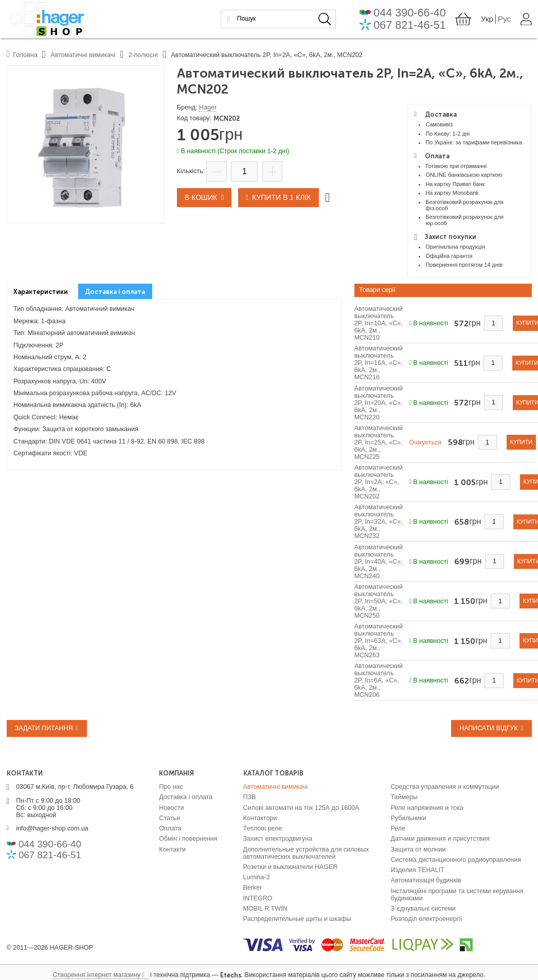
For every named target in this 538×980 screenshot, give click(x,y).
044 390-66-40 (412, 13)
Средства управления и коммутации (445, 787)
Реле (398, 828)
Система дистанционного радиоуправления (456, 860)
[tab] (41, 291)
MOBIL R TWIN (265, 909)
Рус (505, 19)
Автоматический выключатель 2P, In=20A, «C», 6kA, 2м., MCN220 (379, 403)
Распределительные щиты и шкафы (297, 919)
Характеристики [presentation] (41, 292)
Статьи (169, 818)
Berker (253, 887)
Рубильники (409, 818)
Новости (171, 807)
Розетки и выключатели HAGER (291, 867)
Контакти (172, 849)
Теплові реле (263, 828)
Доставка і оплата (186, 797)
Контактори (260, 818)
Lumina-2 (257, 877)
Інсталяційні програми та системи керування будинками (457, 894)
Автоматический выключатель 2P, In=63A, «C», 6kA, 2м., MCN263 (379, 641)
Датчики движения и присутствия (440, 839)
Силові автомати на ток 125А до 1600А (301, 807)
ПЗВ (250, 797)
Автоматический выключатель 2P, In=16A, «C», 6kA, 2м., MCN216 (379, 363)
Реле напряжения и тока (427, 807)
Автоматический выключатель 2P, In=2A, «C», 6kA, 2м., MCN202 (379, 482)
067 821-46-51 (412, 24)
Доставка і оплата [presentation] (115, 292)
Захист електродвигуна (278, 839)
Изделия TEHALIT (418, 870)
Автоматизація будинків (426, 880)
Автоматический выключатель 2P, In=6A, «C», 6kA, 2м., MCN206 (379, 680)
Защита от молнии (418, 849)
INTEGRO (258, 898)
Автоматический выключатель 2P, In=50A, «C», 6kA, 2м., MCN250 (379, 601)
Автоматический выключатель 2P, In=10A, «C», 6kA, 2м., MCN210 (379, 323)
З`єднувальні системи (424, 909)
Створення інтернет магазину (96, 975)
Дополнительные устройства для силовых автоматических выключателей (306, 853)
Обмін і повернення (188, 839)
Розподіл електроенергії (427, 919)
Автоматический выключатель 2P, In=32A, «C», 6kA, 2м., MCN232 (379, 522)
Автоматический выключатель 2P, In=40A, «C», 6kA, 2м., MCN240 (379, 562)
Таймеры (405, 797)
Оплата (170, 828)
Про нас (171, 787)
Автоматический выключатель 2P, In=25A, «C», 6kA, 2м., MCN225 (379, 442)
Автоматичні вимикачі (276, 787)
